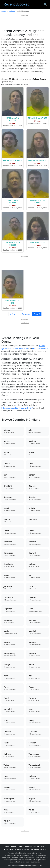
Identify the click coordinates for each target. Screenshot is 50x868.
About (7, 846)
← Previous (25, 314)
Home (4, 11)
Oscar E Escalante (40, 348)
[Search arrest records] (46, 4)
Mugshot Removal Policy (35, 846)
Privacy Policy (9, 849)
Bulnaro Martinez (20, 348)
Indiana (12, 11)
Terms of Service (23, 849)
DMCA (44, 849)
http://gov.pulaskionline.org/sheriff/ (17, 408)
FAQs (21, 846)
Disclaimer (35, 849)
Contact (14, 846)
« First (13, 314)
